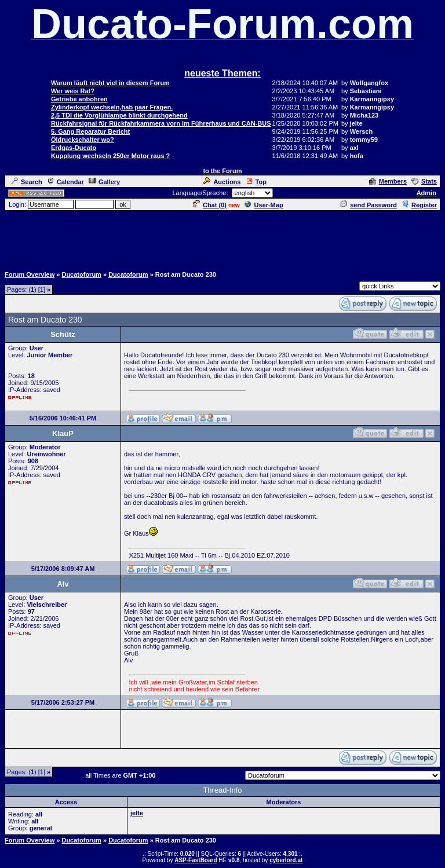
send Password (369, 205)
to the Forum (222, 171)
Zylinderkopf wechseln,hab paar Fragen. (112, 107)
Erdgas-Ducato (74, 148)
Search (27, 182)
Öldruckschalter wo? (83, 140)
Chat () (210, 205)
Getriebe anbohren (79, 99)
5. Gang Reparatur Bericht (90, 131)
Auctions (222, 182)
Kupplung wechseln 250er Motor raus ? (110, 156)
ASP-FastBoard (196, 860)
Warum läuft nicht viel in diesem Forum (110, 83)
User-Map (264, 205)
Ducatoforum (81, 274)
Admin (426, 193)
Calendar (65, 182)
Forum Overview (30, 274)
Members (388, 181)
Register (419, 205)
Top (256, 182)
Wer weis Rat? (73, 91)
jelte (137, 813)
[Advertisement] (222, 238)
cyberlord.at (286, 860)
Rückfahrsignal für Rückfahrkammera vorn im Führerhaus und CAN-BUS (161, 123)
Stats (424, 181)
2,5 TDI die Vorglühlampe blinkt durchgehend (119, 115)
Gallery (104, 182)
